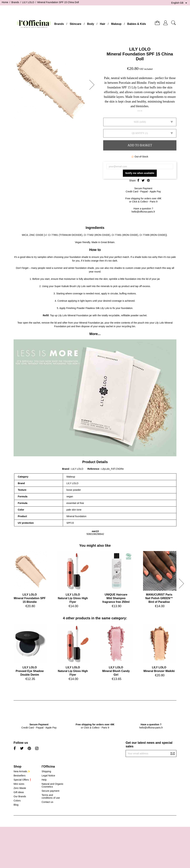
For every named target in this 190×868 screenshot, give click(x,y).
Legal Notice (48, 776)
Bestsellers (19, 776)
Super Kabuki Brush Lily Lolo (70, 286)
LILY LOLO (140, 49)
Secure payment (50, 791)
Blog (16, 805)
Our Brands (20, 796)
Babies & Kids (137, 24)
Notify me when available (140, 173)
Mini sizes (19, 784)
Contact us (47, 802)
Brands (59, 24)
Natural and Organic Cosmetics (52, 785)
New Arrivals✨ (22, 771)
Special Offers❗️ (23, 780)
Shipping (46, 771)
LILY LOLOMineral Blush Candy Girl (116, 671)
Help (44, 780)
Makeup (116, 24)
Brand (66, 469)
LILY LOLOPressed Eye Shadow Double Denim (30, 671)
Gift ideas (19, 792)
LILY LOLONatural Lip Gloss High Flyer (73, 598)
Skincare (75, 24)
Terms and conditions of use (51, 796)
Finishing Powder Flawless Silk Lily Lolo (88, 308)
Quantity (138, 133)
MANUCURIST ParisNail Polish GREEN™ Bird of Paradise (159, 598)
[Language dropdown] (180, 3)
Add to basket (140, 145)
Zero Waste (20, 788)
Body (91, 24)
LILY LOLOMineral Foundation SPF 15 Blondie (30, 598)
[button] (93, 85)
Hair (103, 24)
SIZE (136, 122)
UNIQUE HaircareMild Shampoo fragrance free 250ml (116, 598)
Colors (17, 801)
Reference (94, 469)
